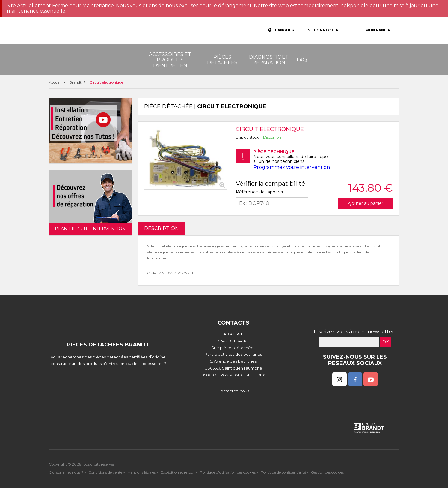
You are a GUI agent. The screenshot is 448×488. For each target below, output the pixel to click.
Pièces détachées (222, 60)
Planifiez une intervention (90, 229)
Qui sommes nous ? (66, 472)
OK (386, 342)
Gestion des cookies (327, 472)
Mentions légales (141, 472)
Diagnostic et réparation (269, 60)
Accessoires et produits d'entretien (170, 60)
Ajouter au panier (365, 203)
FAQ (302, 60)
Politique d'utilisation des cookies (228, 472)
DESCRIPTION (162, 228)
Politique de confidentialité (283, 472)
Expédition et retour (178, 472)
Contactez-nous (233, 391)
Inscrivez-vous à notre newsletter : (355, 332)
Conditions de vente (105, 472)
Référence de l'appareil (260, 192)
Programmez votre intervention (292, 167)
